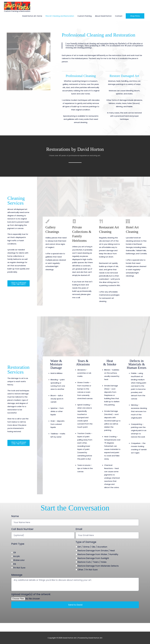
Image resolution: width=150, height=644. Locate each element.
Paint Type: (18, 544)
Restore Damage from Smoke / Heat (96, 551)
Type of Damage (86, 542)
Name (15, 516)
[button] (135, 16)
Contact (119, 16)
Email (79, 529)
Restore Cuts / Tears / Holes (92, 562)
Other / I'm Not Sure (88, 570)
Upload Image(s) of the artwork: (31, 594)
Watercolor (19, 560)
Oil (14, 552)
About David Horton (103, 16)
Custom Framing (85, 16)
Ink (15, 564)
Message (17, 575)
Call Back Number (22, 529)
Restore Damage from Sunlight (93, 558)
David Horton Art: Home (32, 16)
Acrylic (17, 556)
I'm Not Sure (19, 568)
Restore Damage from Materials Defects (98, 566)
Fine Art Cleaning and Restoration (60, 16)
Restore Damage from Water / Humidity (98, 554)
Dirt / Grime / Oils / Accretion (92, 547)
